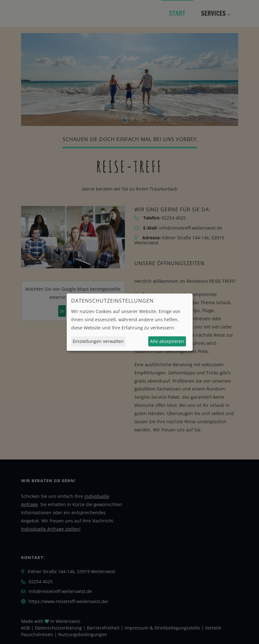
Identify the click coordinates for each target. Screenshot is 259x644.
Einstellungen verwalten (98, 341)
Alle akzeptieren (167, 341)
